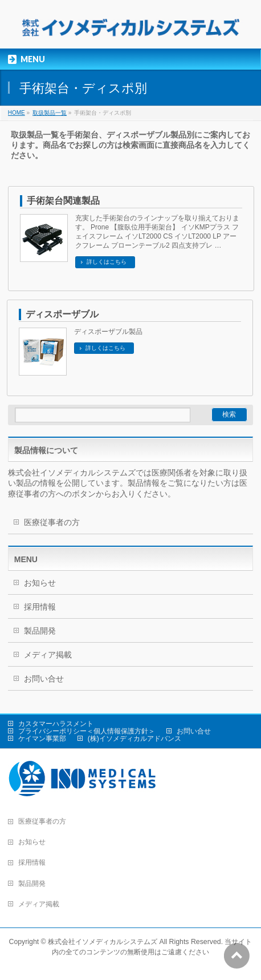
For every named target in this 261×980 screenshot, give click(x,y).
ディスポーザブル (62, 314)
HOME (17, 113)
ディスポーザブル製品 (108, 332)
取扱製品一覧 (50, 113)
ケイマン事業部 (42, 739)
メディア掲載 (48, 655)
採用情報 (40, 607)
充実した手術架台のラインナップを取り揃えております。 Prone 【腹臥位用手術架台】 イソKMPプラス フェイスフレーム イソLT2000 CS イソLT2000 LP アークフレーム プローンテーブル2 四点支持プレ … (157, 232)
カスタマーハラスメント (56, 724)
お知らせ (40, 583)
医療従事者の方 (52, 522)
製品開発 (40, 631)
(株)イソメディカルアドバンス (134, 739)
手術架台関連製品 (63, 201)
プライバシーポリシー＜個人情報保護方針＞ (87, 731)
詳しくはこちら (107, 262)
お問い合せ (44, 679)
